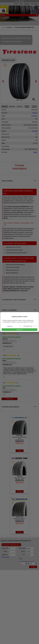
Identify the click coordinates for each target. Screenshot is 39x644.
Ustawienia (10, 326)
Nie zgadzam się (28, 326)
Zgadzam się (19, 330)
